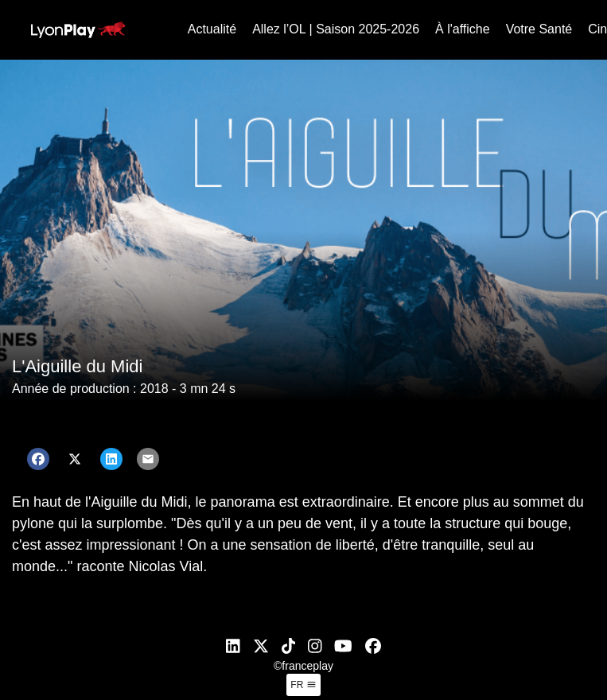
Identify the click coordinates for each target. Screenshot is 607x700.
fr (303, 685)
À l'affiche (463, 29)
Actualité (212, 29)
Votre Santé (539, 29)
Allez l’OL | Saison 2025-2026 (336, 29)
